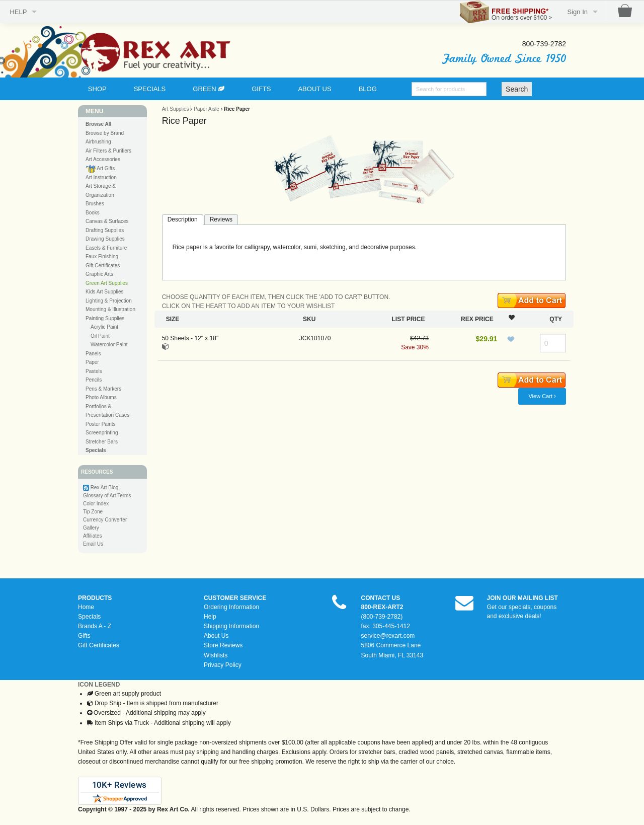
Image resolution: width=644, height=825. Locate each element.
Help (210, 617)
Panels (93, 354)
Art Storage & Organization (101, 191)
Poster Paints (100, 424)
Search (517, 89)
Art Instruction (101, 177)
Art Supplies (176, 109)
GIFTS (261, 89)
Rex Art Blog (105, 488)
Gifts (84, 636)
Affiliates (93, 536)
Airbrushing (98, 142)
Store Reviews (223, 645)
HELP (18, 12)
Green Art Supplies (107, 283)
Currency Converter (105, 520)
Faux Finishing (102, 256)
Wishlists (216, 655)
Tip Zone (93, 512)
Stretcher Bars (102, 442)
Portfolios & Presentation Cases (107, 411)
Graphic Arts (99, 274)
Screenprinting (102, 433)
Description (183, 219)
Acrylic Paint (104, 327)
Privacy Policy (223, 665)
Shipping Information (231, 626)
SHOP (97, 89)
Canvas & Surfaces (107, 221)
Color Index (96, 504)
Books (93, 213)
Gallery (91, 528)
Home (86, 607)
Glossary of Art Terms (107, 496)
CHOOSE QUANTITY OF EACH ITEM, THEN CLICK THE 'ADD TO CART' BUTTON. (276, 297)
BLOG (368, 89)
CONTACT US (381, 598)
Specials (89, 617)
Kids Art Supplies (105, 292)
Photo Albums (101, 397)
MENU (94, 111)
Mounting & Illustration (110, 309)
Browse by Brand (105, 133)
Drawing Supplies (105, 239)
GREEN (209, 89)
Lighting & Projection (109, 301)
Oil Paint (100, 336)
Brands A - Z (95, 626)
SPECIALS (150, 89)
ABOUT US (314, 89)
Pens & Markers (103, 389)
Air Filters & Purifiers (108, 151)
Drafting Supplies (105, 230)
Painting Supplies (105, 318)
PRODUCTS (95, 598)
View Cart (542, 396)
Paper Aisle (207, 109)
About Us (216, 636)
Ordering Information (231, 607)
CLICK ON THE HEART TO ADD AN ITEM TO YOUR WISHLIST (249, 306)
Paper (92, 362)
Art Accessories (103, 159)
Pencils (94, 380)
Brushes (95, 204)
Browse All (98, 124)
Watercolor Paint (109, 345)
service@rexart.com (388, 636)
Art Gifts (100, 169)
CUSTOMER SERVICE (235, 598)
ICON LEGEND (99, 685)
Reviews (221, 219)
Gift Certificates (103, 266)
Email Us (93, 544)
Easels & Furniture (106, 248)
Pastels (94, 371)
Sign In (578, 12)
